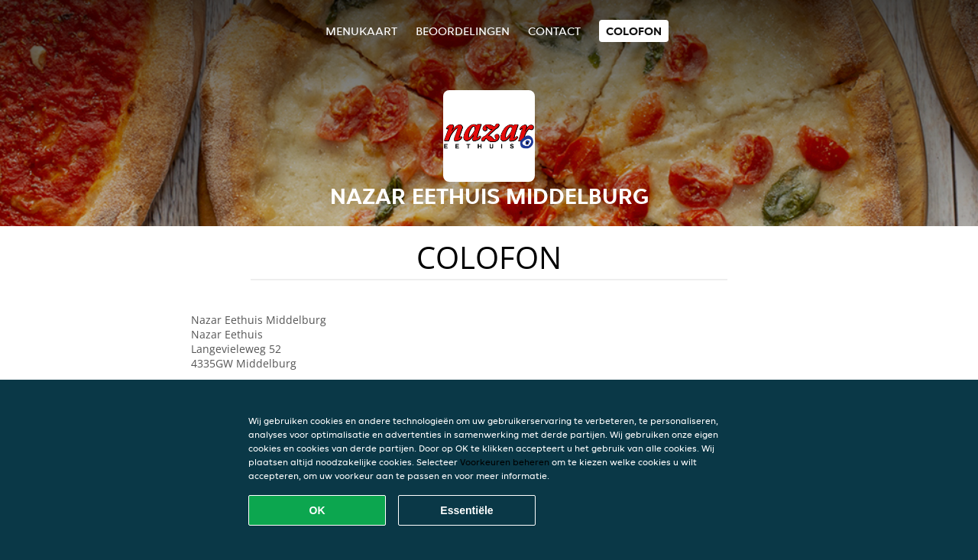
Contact (554, 31)
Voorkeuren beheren (505, 462)
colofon (634, 31)
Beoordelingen (463, 31)
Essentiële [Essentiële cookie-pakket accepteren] (466, 510)
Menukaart (361, 31)
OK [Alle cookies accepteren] (317, 510)
